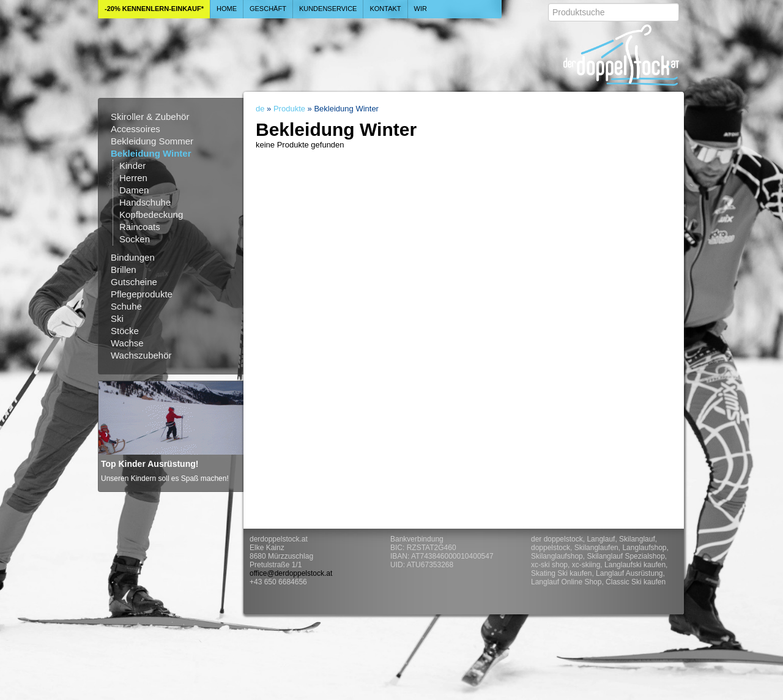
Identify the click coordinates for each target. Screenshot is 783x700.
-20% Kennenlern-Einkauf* (154, 9)
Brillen (124, 270)
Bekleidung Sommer (152, 141)
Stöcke (125, 331)
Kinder (132, 166)
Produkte (289, 109)
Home (227, 9)
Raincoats (140, 227)
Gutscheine (134, 282)
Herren (133, 178)
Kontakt (385, 9)
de (260, 109)
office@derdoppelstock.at (291, 573)
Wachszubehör (141, 355)
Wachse (127, 343)
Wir (421, 9)
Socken (135, 239)
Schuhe (126, 306)
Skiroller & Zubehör (150, 117)
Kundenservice (328, 9)
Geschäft (268, 9)
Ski (117, 318)
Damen (134, 190)
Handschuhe (145, 202)
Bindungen (133, 257)
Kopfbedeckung (151, 214)
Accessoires (135, 129)
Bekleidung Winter (151, 153)
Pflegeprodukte (142, 294)
